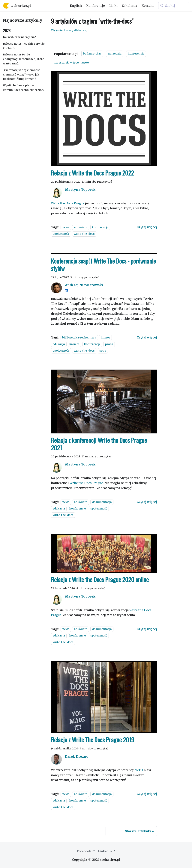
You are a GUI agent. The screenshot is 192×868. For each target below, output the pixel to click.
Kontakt (148, 6)
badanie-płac (92, 54)
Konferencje (96, 6)
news (66, 227)
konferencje (136, 54)
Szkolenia (130, 6)
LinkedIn (106, 851)
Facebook (86, 851)
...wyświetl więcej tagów (72, 62)
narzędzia (115, 54)
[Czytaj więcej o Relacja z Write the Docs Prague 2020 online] (147, 629)
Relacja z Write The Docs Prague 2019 (93, 740)
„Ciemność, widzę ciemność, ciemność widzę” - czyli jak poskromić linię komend (22, 75)
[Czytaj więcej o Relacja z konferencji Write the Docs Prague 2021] (147, 502)
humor (105, 338)
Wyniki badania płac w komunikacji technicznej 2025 (23, 88)
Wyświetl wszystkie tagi (69, 30)
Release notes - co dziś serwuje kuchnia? (24, 46)
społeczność (61, 234)
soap (103, 351)
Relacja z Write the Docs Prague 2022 (92, 173)
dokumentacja (102, 502)
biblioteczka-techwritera (79, 338)
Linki (113, 6)
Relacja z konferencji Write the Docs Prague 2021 (99, 444)
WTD (139, 770)
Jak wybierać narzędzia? (19, 37)
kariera (74, 344)
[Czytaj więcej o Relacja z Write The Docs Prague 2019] (147, 794)
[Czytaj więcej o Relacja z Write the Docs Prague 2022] (147, 227)
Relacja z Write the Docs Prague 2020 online (100, 579)
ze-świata (81, 227)
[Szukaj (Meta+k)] (174, 6)
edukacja (59, 344)
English (76, 6)
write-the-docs (84, 234)
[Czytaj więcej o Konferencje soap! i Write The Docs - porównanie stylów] (147, 337)
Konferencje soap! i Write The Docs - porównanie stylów (103, 265)
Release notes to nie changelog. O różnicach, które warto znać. (23, 59)
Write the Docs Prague (68, 203)
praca (109, 344)
